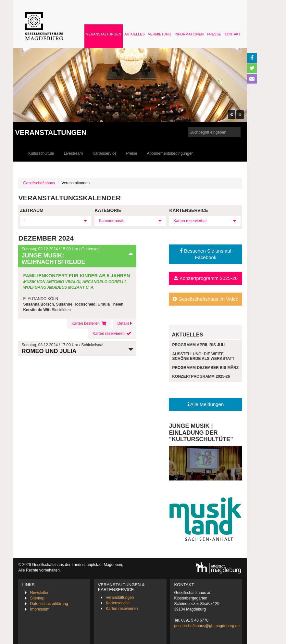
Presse (214, 34)
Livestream (74, 153)
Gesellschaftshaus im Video (205, 299)
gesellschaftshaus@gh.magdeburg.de (207, 626)
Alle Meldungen (206, 404)
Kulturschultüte (41, 153)
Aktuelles (134, 34)
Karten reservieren (112, 334)
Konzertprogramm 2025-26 (206, 278)
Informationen (189, 34)
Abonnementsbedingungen (170, 153)
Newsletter (39, 593)
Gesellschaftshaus (39, 183)
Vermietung (160, 34)
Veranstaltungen (104, 34)
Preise (132, 153)
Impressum (40, 609)
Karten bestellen (89, 323)
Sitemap (37, 598)
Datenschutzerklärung (49, 604)
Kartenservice (104, 153)
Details (125, 323)
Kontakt (232, 34)
